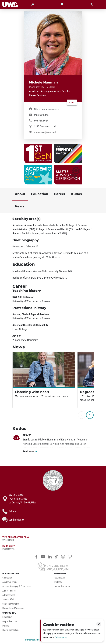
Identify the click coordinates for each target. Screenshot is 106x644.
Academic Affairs (10, 582)
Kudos (76, 194)
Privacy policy (61, 637)
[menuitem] (27, 579)
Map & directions (10, 621)
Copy (72, 102)
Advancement (9, 595)
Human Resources (62, 586)
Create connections (11, 630)
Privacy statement (33, 640)
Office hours (46, 109)
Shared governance (11, 604)
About (20, 194)
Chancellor (7, 578)
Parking (6, 626)
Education (40, 194)
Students (58, 582)
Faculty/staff (59, 578)
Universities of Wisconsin (13, 608)
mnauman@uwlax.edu (46, 132)
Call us (9, 511)
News (19, 206)
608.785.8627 (41, 121)
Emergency (7, 617)
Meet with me (41, 115)
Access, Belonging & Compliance (17, 586)
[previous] (82, 415)
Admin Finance (9, 591)
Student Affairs (9, 599)
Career (60, 194)
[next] (90, 415)
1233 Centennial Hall (45, 126)
